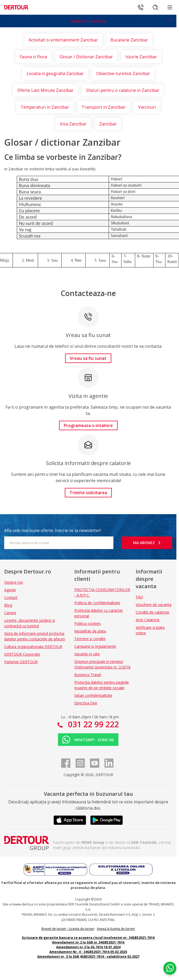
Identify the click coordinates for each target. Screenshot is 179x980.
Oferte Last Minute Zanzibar (45, 90)
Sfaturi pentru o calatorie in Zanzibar (123, 90)
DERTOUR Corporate (22, 654)
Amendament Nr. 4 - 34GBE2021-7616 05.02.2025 (88, 952)
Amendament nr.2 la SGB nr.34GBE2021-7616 (88, 942)
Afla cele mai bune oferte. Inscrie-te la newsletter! (52, 530)
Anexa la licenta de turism (116, 929)
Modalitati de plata (90, 631)
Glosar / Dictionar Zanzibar (86, 57)
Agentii (10, 590)
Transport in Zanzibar (104, 107)
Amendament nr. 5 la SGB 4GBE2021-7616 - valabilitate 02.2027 (88, 957)
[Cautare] (155, 7)
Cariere (10, 613)
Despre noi (14, 582)
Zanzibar (108, 124)
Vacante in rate (87, 654)
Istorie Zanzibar (141, 57)
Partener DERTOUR (21, 662)
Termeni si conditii (90, 639)
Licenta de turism (81, 929)
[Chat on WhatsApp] (170, 968)
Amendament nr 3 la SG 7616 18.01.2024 (88, 947)
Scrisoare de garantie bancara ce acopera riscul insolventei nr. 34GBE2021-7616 (88, 938)
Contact (11, 597)
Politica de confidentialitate (97, 603)
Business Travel (88, 675)
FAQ (139, 597)
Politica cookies (88, 623)
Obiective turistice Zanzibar (123, 73)
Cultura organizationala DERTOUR (33, 647)
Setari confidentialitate (93, 695)
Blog (8, 605)
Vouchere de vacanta (154, 605)
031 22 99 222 (92, 724)
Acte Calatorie (148, 620)
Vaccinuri (147, 107)
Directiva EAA (86, 703)
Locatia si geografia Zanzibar (55, 73)
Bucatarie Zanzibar (129, 40)
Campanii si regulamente (95, 646)
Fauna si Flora (33, 57)
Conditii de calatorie (152, 612)
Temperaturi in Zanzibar (45, 107)
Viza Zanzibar (73, 124)
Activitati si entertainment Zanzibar (63, 40)
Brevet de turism (54, 929)
